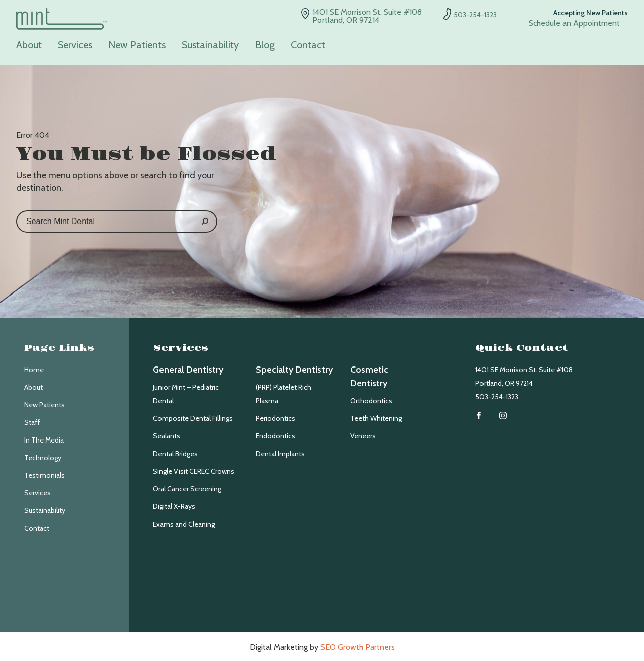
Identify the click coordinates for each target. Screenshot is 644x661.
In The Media (44, 440)
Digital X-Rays (174, 506)
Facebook (479, 416)
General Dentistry (188, 370)
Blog (265, 45)
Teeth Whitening (376, 418)
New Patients (137, 45)
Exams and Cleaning (184, 524)
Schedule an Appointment (574, 23)
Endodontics (275, 436)
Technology (43, 458)
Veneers (363, 436)
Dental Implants (280, 454)
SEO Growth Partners (358, 647)
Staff (32, 422)
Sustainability (210, 45)
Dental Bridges (175, 454)
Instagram (503, 416)
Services (75, 45)
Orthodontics (371, 401)
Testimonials (45, 475)
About (29, 45)
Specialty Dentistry (294, 370)
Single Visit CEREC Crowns (194, 471)
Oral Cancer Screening (187, 489)
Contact (308, 45)
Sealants (167, 436)
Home (34, 370)
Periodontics (275, 418)
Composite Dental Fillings (193, 418)
